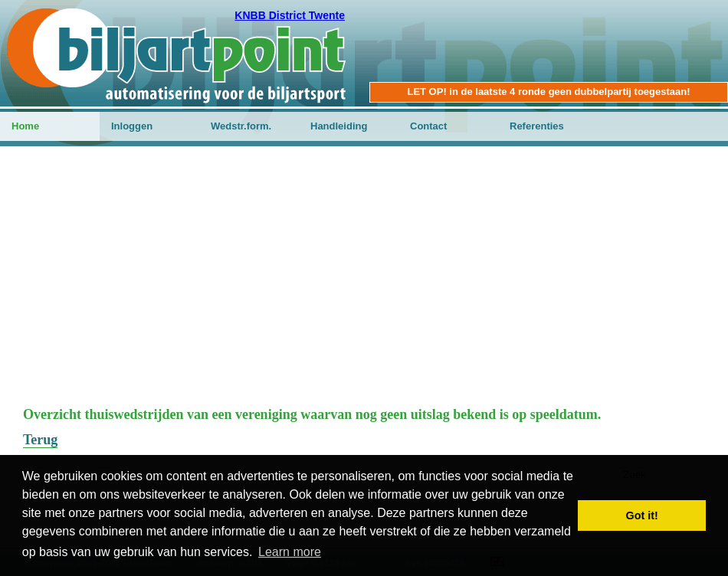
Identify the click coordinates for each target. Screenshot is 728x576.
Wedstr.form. (241, 126)
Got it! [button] (642, 515)
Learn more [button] (290, 552)
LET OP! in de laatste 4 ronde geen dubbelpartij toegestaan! (548, 92)
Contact (428, 126)
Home (25, 126)
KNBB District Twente (290, 15)
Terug (40, 440)
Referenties (537, 126)
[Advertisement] (364, 284)
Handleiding (339, 126)
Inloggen (132, 126)
